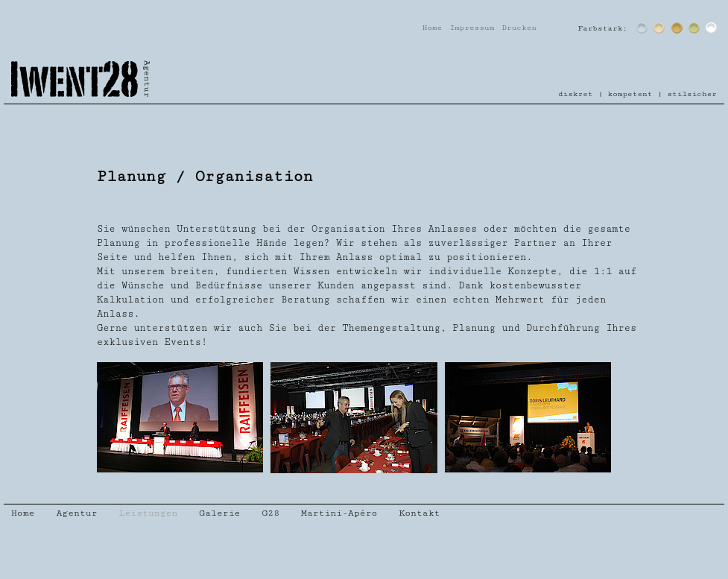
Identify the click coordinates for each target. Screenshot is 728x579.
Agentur (76, 513)
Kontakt (419, 513)
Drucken (519, 28)
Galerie (219, 513)
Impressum (472, 28)
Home (433, 28)
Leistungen (149, 513)
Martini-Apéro (339, 513)
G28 (270, 513)
